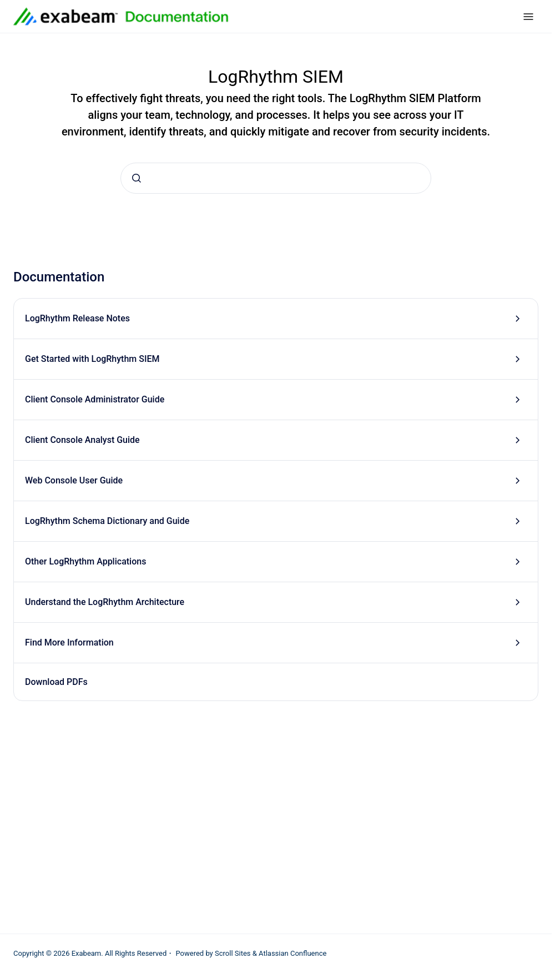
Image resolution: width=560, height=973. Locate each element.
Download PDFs (56, 682)
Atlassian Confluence (292, 953)
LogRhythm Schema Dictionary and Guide (107, 521)
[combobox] (276, 178)
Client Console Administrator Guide (95, 399)
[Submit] (137, 178)
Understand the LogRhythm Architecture (105, 602)
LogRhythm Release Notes (77, 318)
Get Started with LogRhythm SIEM (92, 359)
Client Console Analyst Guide (82, 440)
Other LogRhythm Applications (85, 561)
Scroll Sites (233, 953)
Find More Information (69, 642)
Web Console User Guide (74, 480)
